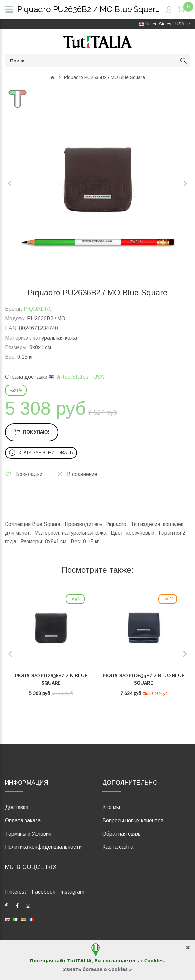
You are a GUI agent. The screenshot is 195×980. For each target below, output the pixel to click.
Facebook (43, 892)
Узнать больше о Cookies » (97, 969)
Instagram (72, 892)
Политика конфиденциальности (43, 847)
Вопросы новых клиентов (133, 820)
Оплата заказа (23, 820)
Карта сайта (118, 847)
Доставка (17, 807)
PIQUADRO (38, 309)
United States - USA (76, 377)
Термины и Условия (28, 834)
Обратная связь (122, 834)
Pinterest (16, 892)
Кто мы (111, 807)
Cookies (154, 960)
